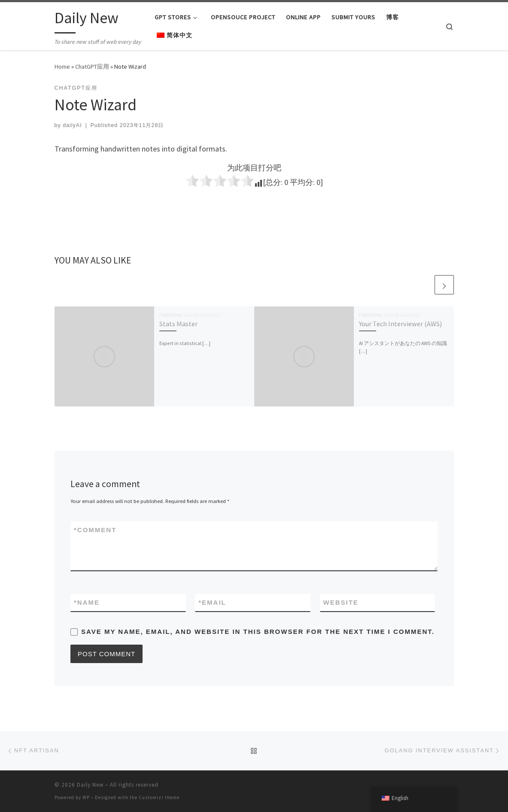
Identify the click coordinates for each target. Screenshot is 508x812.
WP (86, 797)
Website (341, 602)
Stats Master (178, 324)
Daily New (90, 785)
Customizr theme (159, 797)
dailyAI (72, 125)
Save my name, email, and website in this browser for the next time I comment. (258, 632)
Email (212, 602)
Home (62, 67)
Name (87, 602)
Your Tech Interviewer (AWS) (400, 324)
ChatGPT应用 (92, 67)
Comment (95, 530)
